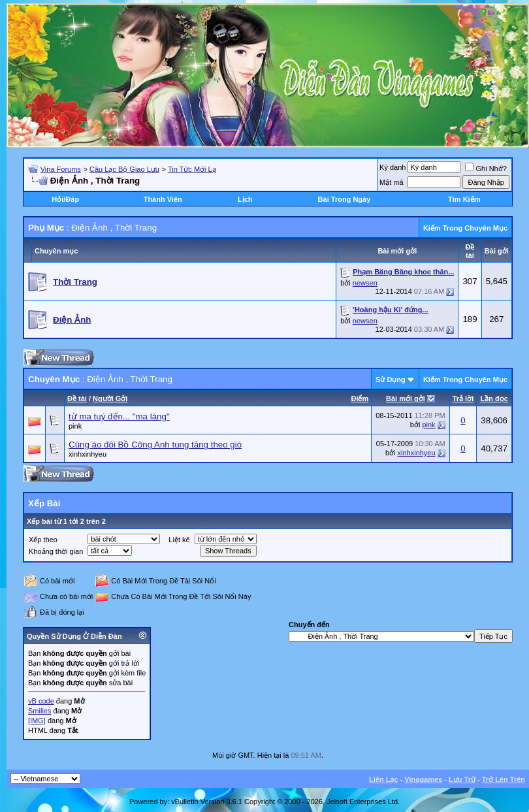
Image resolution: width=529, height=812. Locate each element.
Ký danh (393, 167)
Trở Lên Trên (504, 779)
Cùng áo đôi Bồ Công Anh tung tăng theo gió (155, 445)
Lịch (245, 199)
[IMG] (37, 721)
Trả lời (463, 398)
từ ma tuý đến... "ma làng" (119, 416)
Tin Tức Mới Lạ (192, 169)
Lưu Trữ (462, 779)
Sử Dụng (391, 380)
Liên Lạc (384, 779)
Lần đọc (494, 398)
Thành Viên (163, 199)
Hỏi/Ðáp (65, 199)
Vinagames (423, 779)
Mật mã (392, 182)
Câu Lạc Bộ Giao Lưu (124, 169)
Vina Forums (61, 169)
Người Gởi (110, 398)
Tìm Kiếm (464, 199)
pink (75, 426)
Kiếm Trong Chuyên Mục (465, 228)
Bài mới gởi (406, 398)
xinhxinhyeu (88, 454)
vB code (41, 701)
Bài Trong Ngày (345, 199)
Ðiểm (360, 398)
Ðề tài (77, 398)
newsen (365, 283)
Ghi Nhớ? (486, 169)
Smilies (40, 711)
